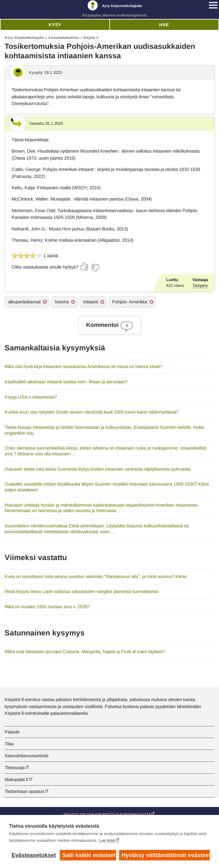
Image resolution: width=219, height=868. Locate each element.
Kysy (55, 25)
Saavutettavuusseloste (27, 756)
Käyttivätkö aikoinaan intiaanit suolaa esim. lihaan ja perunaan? (66, 382)
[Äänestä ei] (95, 268)
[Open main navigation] (213, 5)
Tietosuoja (15, 767)
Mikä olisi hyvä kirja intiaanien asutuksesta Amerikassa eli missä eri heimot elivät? (83, 366)
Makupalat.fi (16, 779)
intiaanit (91, 302)
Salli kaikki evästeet (89, 855)
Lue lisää (107, 840)
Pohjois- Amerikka (130, 302)
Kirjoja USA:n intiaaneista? (31, 397)
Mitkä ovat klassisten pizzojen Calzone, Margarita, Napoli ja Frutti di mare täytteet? (85, 651)
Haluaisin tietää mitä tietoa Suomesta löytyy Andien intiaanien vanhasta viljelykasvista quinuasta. (98, 469)
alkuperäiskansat (24, 302)
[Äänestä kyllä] (85, 266)
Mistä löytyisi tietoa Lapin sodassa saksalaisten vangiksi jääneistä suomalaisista (81, 591)
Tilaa (9, 744)
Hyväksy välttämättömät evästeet (166, 855)
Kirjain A (91, 37)
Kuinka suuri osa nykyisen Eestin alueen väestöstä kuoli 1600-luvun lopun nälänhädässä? (91, 412)
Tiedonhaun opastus (24, 791)
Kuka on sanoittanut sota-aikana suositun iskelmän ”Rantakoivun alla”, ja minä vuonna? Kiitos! (96, 576)
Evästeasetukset (34, 855)
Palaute (12, 732)
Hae (164, 25)
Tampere (200, 286)
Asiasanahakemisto (63, 37)
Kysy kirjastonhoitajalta (24, 37)
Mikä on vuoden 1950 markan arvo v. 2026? (47, 607)
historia (62, 302)
